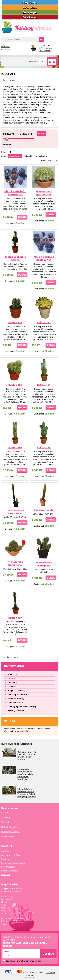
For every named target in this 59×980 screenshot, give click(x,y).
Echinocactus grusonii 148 (44, 193)
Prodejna (5, 851)
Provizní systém (8, 867)
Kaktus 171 (44, 385)
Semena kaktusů (15, 703)
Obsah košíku (45, 51)
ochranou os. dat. (33, 961)
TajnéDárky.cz (30, 17)
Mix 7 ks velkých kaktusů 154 (44, 258)
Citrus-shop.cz (30, 8)
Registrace (6, 49)
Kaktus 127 (44, 322)
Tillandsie (12, 686)
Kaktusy (11, 678)
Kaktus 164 (44, 447)
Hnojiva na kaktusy (16, 691)
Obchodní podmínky (11, 855)
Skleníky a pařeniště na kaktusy (22, 707)
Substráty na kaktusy (17, 695)
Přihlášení (6, 47)
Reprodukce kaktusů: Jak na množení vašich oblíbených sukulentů (25, 774)
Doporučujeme (15, 156)
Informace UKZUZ (9, 921)
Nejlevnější (29, 156)
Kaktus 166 (15, 447)
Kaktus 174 (15, 322)
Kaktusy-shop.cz (5, 80)
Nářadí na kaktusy (16, 699)
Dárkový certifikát (16, 711)
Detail (22, 217)
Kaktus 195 (15, 385)
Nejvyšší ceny (42, 156)
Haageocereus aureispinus (15, 511)
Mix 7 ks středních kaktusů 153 (15, 193)
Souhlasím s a (22, 961)
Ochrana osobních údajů (12, 918)
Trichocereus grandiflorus (15, 563)
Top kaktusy (13, 674)
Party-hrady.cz (30, 2)
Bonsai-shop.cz (30, 12)
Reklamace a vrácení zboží (13, 863)
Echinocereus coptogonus (44, 564)
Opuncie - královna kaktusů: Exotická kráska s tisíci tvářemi (27, 755)
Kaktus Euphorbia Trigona (15, 258)
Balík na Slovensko (10, 871)
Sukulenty (12, 682)
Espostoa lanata (44, 510)
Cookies (5, 924)
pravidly (20, 961)
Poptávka (5, 875)
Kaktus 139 (15, 618)
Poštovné (5, 859)
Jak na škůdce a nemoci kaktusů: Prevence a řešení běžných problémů (27, 793)
